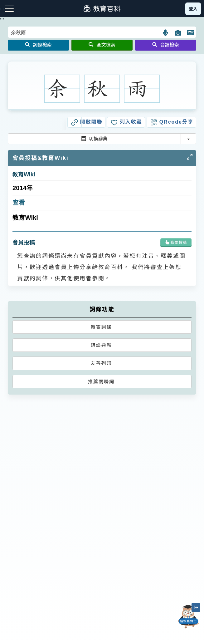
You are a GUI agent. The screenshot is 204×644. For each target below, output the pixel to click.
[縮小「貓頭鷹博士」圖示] (196, 607)
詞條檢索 (38, 45)
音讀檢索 (165, 45)
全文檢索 (102, 45)
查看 (19, 203)
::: (2, 19)
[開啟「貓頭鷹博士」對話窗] (188, 617)
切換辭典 (94, 139)
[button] (166, 33)
